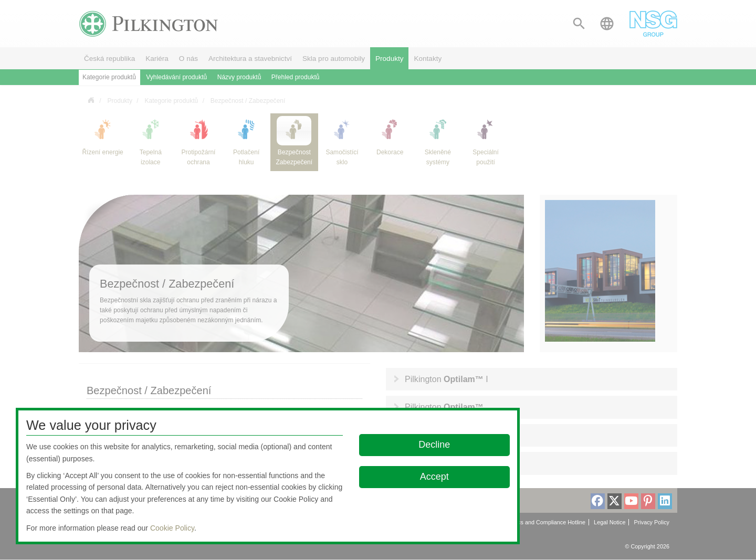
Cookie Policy (172, 528)
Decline (435, 445)
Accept (434, 477)
